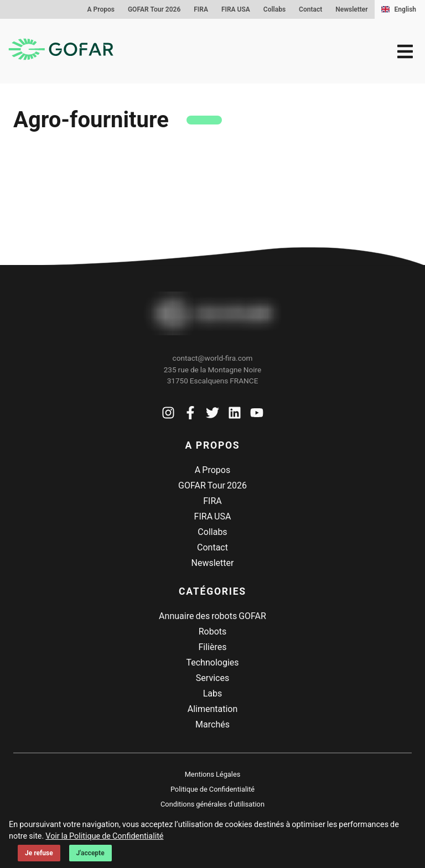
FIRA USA (236, 9)
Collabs (274, 9)
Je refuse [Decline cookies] (39, 853)
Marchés (212, 724)
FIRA (201, 9)
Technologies (212, 662)
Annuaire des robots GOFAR (212, 616)
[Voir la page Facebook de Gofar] (190, 415)
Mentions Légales (213, 774)
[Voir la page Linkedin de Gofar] (235, 415)
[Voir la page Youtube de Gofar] (257, 415)
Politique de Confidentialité (212, 789)
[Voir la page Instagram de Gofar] (168, 415)
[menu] (405, 51)
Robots (213, 631)
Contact (310, 9)
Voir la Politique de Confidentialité (104, 836)
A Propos (101, 9)
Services (212, 678)
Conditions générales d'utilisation (212, 804)
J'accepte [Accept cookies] (90, 853)
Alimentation (213, 709)
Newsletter (351, 9)
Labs (213, 693)
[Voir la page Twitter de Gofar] (212, 415)
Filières (212, 647)
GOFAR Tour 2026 (154, 9)
